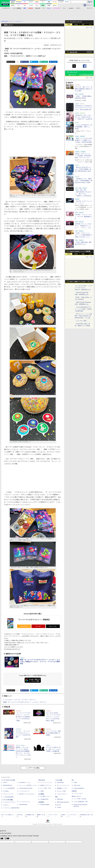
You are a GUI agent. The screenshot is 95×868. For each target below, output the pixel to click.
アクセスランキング (76, 22)
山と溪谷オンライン (45, 796)
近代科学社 (41, 802)
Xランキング (73, 72)
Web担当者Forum (8, 785)
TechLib (59, 807)
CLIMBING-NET (44, 799)
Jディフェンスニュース (63, 785)
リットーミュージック (46, 782)
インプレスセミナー (25, 791)
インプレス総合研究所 (9, 788)
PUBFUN (74, 791)
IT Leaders (6, 791)
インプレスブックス (25, 802)
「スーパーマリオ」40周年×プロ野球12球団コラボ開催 (53, 733)
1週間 (83, 24)
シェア (26, 62)
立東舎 (42, 791)
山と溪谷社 (41, 794)
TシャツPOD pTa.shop (80, 799)
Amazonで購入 (24, 626)
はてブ (35, 62)
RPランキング (72, 75)
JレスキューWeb (61, 791)
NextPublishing (23, 805)
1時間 (69, 24)
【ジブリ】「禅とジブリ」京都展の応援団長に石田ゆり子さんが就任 (83, 89)
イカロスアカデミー (62, 794)
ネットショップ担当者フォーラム (28, 785)
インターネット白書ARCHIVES (11, 808)
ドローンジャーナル (8, 794)
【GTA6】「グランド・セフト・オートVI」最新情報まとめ (83, 217)
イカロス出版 (59, 780)
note (45, 62)
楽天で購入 (38, 626)
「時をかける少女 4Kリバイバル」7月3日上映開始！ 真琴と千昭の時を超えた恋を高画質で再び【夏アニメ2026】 (83, 171)
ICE (73, 780)
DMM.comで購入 (53, 626)
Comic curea (77, 785)
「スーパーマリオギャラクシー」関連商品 (33, 620)
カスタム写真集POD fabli (81, 802)
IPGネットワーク (76, 796)
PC (44, 8)
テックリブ (58, 805)
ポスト (12, 62)
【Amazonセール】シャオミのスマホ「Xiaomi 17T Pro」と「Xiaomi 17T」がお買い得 (84, 117)
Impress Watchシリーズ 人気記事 (80, 251)
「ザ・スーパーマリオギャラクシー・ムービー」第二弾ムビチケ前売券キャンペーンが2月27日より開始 (23, 717)
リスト (18, 62)
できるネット (7, 805)
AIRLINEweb (60, 782)
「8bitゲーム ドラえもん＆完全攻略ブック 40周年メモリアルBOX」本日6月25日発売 (83, 140)
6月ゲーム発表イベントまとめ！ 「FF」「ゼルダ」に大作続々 (81, 282)
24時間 (76, 24)
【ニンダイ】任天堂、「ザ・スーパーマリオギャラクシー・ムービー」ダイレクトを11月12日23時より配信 (53, 717)
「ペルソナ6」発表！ (81, 321)
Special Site (73, 52)
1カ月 (90, 24)
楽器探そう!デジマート (46, 785)
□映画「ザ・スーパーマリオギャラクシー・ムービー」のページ (25, 702)
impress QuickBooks (79, 788)
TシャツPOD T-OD (46, 788)
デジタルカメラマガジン (9, 802)
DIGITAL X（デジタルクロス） (27, 794)
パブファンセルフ (78, 794)
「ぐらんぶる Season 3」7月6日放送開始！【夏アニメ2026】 (84, 127)
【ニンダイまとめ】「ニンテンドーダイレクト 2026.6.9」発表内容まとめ (83, 288)
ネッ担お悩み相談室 (8, 797)
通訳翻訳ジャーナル (62, 788)
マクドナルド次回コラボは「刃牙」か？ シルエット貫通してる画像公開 (53, 749)
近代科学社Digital (45, 805)
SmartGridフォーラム (25, 782)
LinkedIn (55, 62)
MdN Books (60, 799)
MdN (56, 797)
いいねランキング (87, 75)
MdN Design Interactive (63, 802)
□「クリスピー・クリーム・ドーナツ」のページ (19, 700)
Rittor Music (42, 780)
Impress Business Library (26, 788)
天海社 (75, 782)
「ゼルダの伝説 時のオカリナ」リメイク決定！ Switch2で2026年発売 (83, 309)
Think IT (5, 782)
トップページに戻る (33, 768)
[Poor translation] (7, 839)
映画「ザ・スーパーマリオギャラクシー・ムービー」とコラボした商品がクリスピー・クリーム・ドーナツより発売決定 (40, 662)
